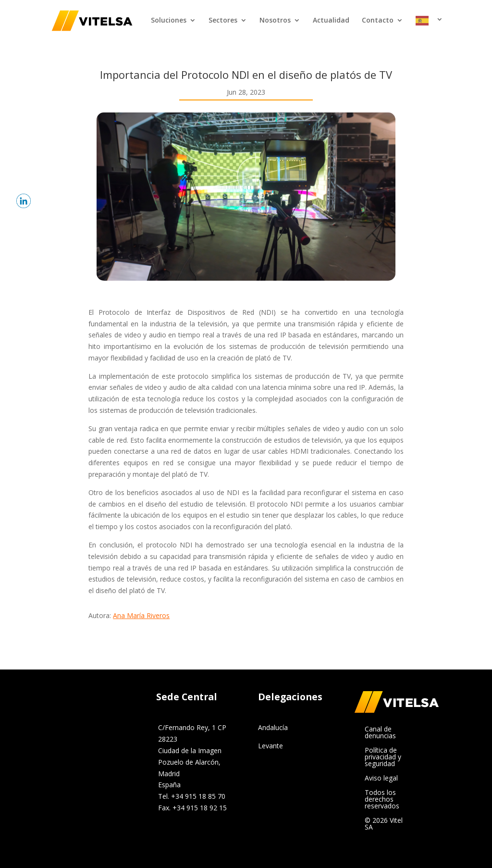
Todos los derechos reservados (382, 800)
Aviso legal (381, 779)
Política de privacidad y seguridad (383, 757)
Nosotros (275, 21)
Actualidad (331, 21)
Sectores (223, 21)
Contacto (378, 21)
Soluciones (169, 21)
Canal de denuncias (380, 733)
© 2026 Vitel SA (384, 824)
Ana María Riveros (141, 615)
